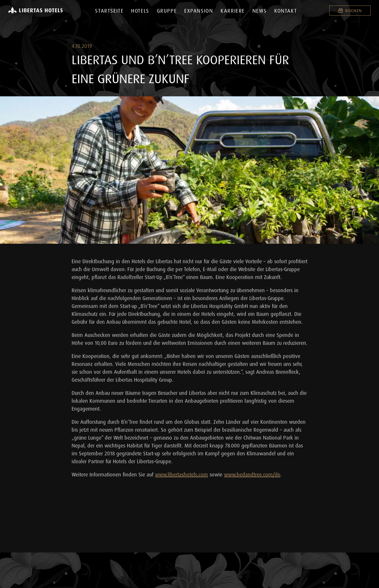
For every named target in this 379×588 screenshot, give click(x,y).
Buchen (350, 11)
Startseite (109, 11)
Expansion (199, 11)
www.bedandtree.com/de (252, 474)
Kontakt (286, 11)
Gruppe (167, 11)
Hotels (140, 11)
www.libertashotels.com (181, 474)
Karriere (233, 11)
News (260, 11)
